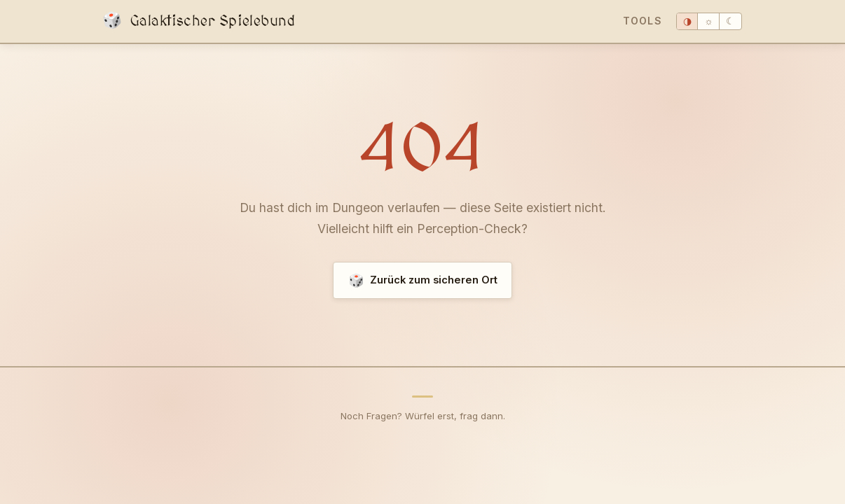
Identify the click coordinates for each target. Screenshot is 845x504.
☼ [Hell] (708, 21)
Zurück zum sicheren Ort (423, 280)
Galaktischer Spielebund (199, 21)
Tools (643, 21)
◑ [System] (687, 21)
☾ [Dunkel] (730, 21)
